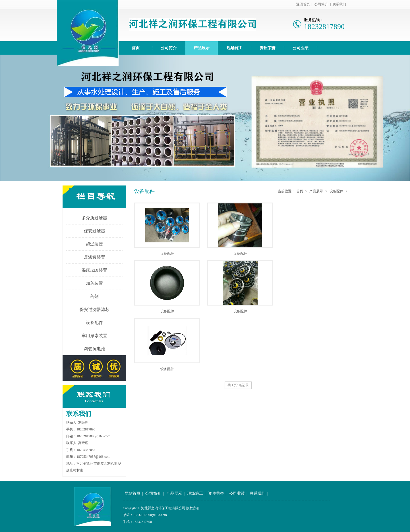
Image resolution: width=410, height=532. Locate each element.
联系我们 (339, 4)
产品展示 (202, 48)
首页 (136, 48)
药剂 (94, 296)
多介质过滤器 (94, 218)
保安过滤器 (95, 231)
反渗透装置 (95, 257)
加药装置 (94, 283)
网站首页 (132, 493)
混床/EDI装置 (94, 270)
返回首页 (303, 4)
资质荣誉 (268, 48)
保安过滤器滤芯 (95, 310)
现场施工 (235, 48)
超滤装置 (94, 244)
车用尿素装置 (94, 336)
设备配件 (94, 323)
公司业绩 (301, 48)
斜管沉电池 (95, 349)
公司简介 (321, 4)
